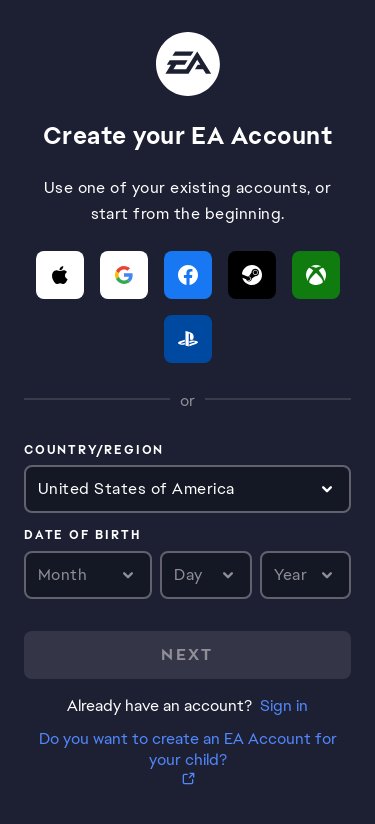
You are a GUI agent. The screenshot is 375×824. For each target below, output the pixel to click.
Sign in (284, 705)
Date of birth (82, 536)
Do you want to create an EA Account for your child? (188, 749)
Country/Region (94, 451)
